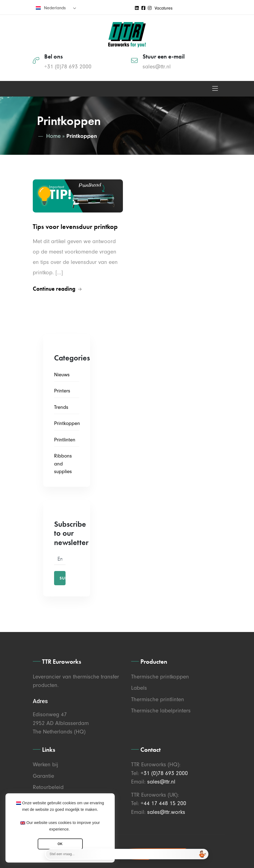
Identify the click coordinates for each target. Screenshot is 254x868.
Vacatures (164, 8)
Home (53, 136)
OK (60, 844)
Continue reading (57, 289)
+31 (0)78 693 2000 (68, 66)
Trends (61, 407)
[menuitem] (56, 8)
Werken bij (45, 764)
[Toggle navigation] (215, 89)
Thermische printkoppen (160, 677)
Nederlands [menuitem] (55, 8)
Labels (139, 688)
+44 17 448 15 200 (163, 803)
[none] (56, 8)
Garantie (43, 776)
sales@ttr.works (166, 812)
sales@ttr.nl (157, 66)
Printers (62, 391)
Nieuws (62, 375)
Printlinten (65, 440)
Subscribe (63, 578)
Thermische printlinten (158, 699)
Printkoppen (67, 423)
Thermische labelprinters (161, 710)
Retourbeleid (48, 787)
